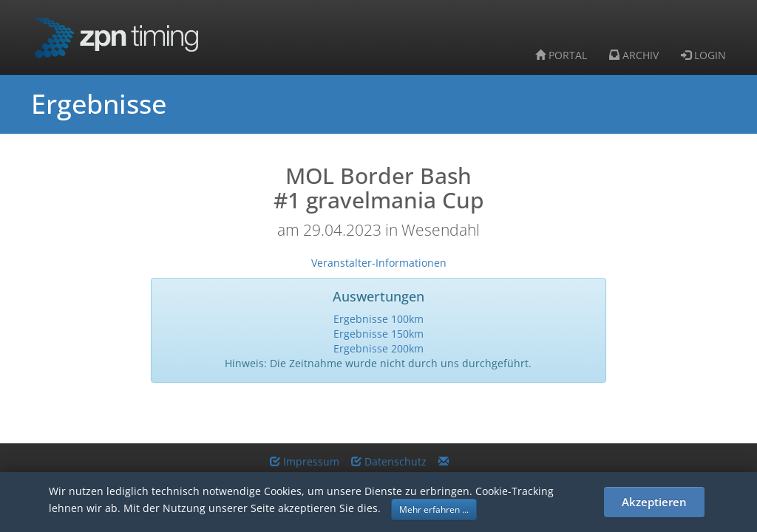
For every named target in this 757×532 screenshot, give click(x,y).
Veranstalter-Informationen (379, 263)
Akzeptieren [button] (654, 502)
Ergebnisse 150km (378, 334)
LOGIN (703, 55)
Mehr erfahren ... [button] (434, 509)
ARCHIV (634, 55)
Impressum (305, 461)
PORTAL (561, 55)
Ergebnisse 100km (378, 319)
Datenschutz (389, 461)
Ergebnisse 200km (378, 348)
